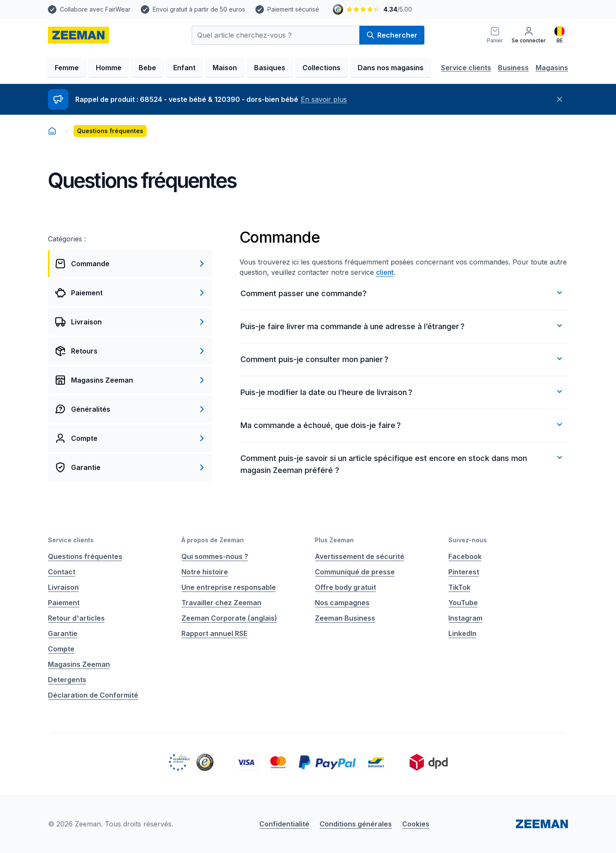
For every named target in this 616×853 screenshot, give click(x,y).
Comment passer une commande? (403, 293)
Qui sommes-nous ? (215, 556)
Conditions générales (356, 824)
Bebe (147, 68)
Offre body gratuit (345, 587)
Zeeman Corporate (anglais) (229, 618)
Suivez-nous (468, 540)
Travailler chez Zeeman (221, 603)
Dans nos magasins (391, 68)
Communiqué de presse (355, 572)
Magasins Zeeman (79, 664)
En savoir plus (324, 99)
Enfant (184, 68)
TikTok (459, 587)
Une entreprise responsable (229, 587)
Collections (321, 68)
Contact (62, 572)
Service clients (466, 68)
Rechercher (392, 35)
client (385, 272)
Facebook (465, 556)
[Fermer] (560, 99)
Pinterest (464, 572)
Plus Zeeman (334, 540)
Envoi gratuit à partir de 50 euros (199, 9)
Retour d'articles (76, 618)
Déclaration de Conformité (93, 695)
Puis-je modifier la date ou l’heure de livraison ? (403, 392)
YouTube (463, 603)
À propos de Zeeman (213, 540)
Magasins (552, 68)
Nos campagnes (342, 603)
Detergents (67, 680)
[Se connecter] (529, 35)
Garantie (63, 633)
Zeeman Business (345, 618)
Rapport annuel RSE (214, 633)
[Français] (560, 35)
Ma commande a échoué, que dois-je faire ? (403, 425)
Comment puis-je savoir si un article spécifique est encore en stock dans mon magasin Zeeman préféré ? (403, 464)
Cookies (416, 824)
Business (513, 68)
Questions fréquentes (85, 556)
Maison (225, 68)
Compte (61, 649)
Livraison (63, 587)
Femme (67, 68)
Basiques (270, 68)
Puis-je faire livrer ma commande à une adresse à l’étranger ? (403, 326)
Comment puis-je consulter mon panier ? (403, 359)
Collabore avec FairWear (95, 9)
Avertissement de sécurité (360, 556)
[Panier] (495, 35)
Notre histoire (205, 572)
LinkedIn (462, 633)
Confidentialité (284, 824)
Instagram (465, 618)
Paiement (64, 603)
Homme (109, 68)
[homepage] (78, 35)
